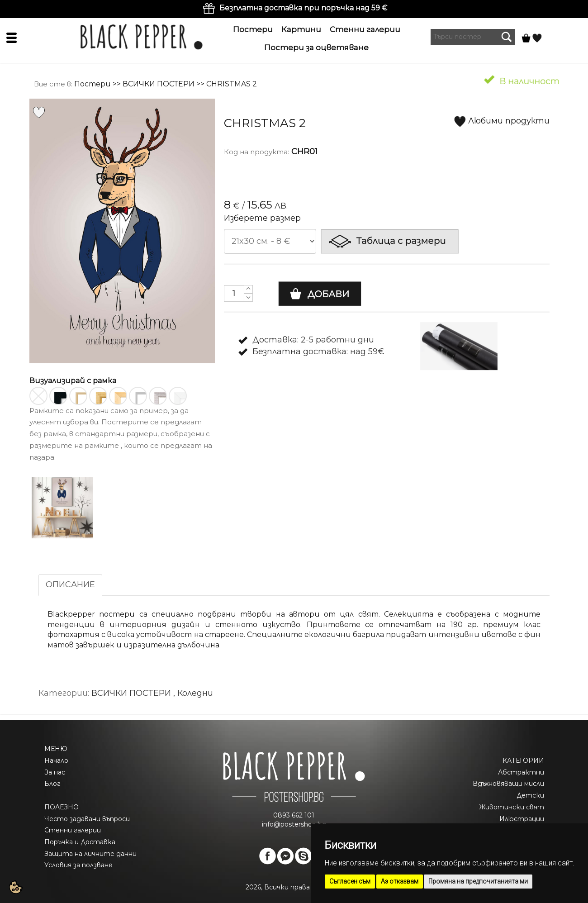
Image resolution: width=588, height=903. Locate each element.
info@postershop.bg (294, 824)
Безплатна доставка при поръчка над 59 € (303, 8)
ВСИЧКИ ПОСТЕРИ (159, 84)
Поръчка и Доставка (80, 842)
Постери (253, 29)
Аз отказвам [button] (400, 881)
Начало (56, 760)
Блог (52, 784)
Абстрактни (521, 772)
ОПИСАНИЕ (70, 585)
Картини (301, 29)
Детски (530, 795)
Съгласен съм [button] (350, 881)
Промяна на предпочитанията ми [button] (478, 881)
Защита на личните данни (90, 854)
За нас (55, 772)
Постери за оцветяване (316, 48)
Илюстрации (522, 819)
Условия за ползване (78, 865)
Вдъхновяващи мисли (508, 784)
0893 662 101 (294, 815)
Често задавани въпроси (87, 819)
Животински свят (512, 807)
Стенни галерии (365, 29)
